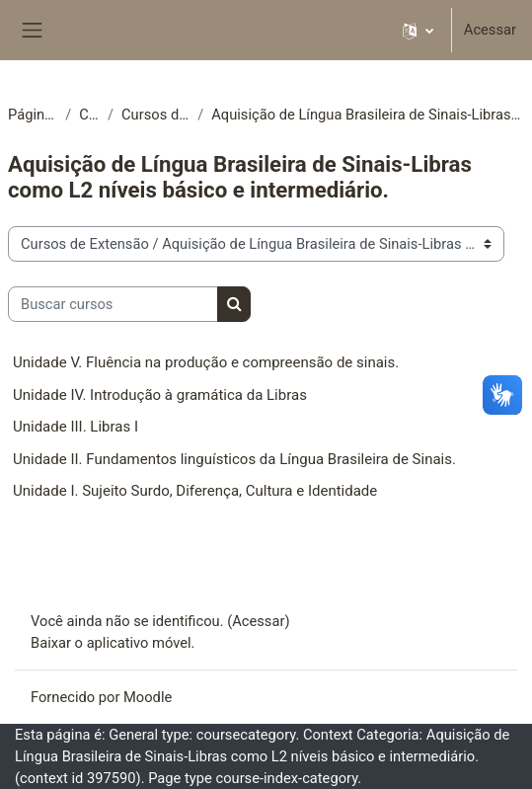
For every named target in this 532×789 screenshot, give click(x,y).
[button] (418, 30)
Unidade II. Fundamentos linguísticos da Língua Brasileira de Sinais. (234, 459)
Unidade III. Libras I (76, 427)
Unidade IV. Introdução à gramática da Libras (160, 395)
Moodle (148, 697)
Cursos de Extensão (155, 115)
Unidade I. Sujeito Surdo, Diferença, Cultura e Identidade (195, 491)
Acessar (490, 30)
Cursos (89, 115)
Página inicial (33, 115)
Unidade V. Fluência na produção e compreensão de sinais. (206, 362)
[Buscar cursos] (113, 304)
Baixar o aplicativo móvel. (113, 643)
